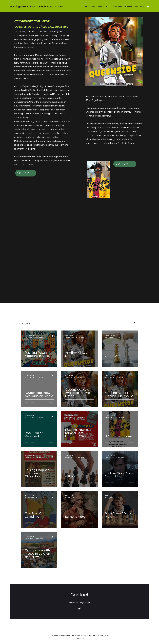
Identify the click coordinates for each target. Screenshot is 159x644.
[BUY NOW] (26, 173)
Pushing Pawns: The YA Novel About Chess (36, 7)
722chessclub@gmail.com (79, 603)
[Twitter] (148, 7)
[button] (135, 323)
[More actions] (53, 336)
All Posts (25, 323)
